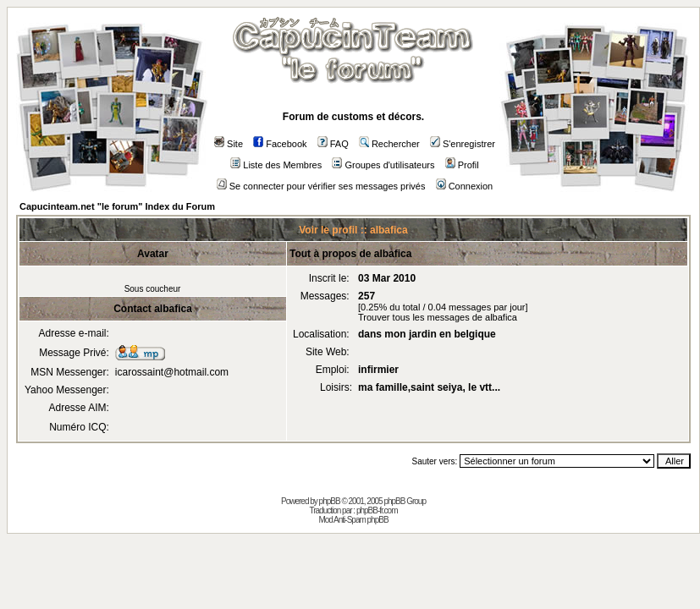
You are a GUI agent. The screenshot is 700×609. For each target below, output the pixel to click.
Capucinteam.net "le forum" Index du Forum (117, 206)
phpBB (330, 501)
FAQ (333, 144)
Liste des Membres (276, 165)
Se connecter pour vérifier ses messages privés (321, 186)
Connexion (465, 186)
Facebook (280, 144)
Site (229, 144)
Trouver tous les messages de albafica (438, 317)
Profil (462, 165)
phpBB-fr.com (377, 510)
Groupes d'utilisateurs (383, 165)
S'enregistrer (463, 144)
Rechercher (389, 144)
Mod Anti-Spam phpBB (353, 520)
